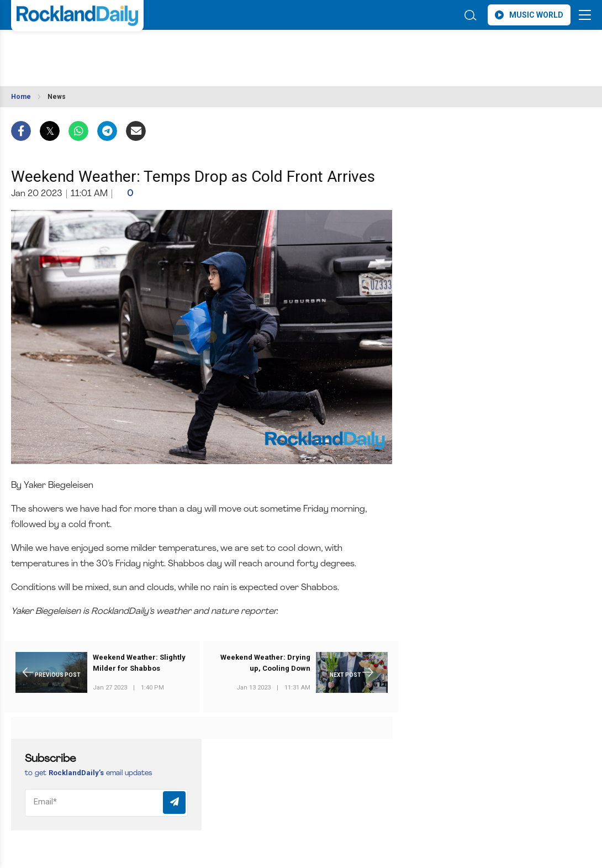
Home (21, 97)
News (57, 97)
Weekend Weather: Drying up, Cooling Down (265, 663)
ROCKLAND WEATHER (109, 51)
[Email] (106, 803)
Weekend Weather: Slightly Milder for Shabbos (139, 663)
